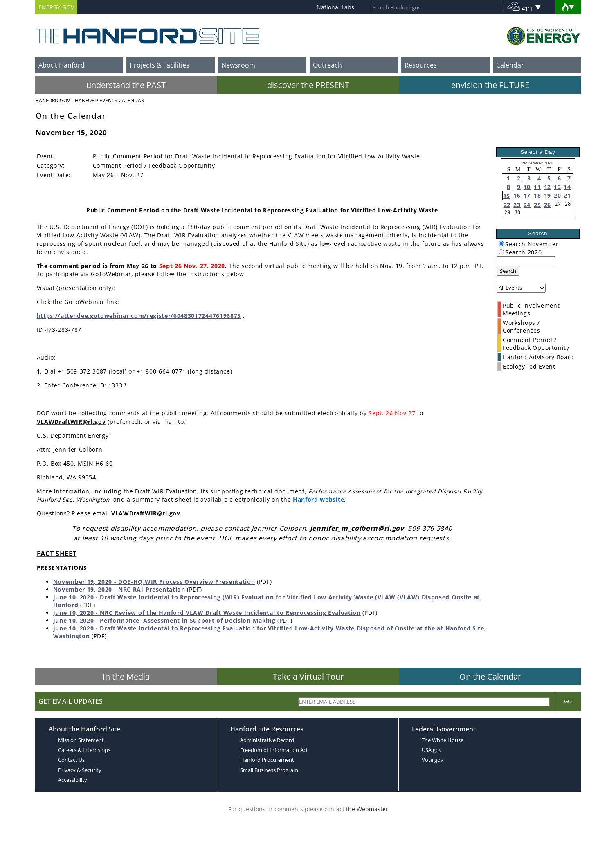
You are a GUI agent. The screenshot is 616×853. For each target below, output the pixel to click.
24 (527, 205)
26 (547, 205)
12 (547, 187)
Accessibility (73, 780)
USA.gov (432, 750)
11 (537, 187)
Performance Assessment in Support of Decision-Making (188, 620)
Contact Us (71, 760)
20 (557, 195)
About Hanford (62, 65)
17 (527, 195)
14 (567, 187)
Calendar (510, 65)
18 (537, 195)
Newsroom (238, 65)
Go (568, 701)
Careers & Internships (84, 750)
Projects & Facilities (160, 65)
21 (567, 195)
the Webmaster (367, 809)
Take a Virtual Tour (308, 676)
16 (517, 195)
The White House (443, 740)
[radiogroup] (501, 244)
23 (517, 205)
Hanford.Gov (53, 100)
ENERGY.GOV (56, 7)
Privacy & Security (80, 770)
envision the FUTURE (490, 85)
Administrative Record (267, 740)
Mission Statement (81, 740)
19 (547, 195)
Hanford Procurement (267, 760)
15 (507, 196)
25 (537, 205)
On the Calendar (490, 676)
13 (557, 187)
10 (527, 187)
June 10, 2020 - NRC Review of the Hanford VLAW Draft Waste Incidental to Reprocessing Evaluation (207, 613)
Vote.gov (433, 760)
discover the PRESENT (308, 85)
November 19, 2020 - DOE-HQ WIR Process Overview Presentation (154, 582)
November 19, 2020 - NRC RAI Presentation (119, 589)
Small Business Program (269, 770)
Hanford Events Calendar (109, 100)
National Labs (335, 7)
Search (508, 271)
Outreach (327, 65)
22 (507, 205)
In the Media (126, 676)
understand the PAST (126, 85)
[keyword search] (526, 261)
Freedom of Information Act (274, 750)
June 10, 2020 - (77, 620)
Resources (421, 65)
